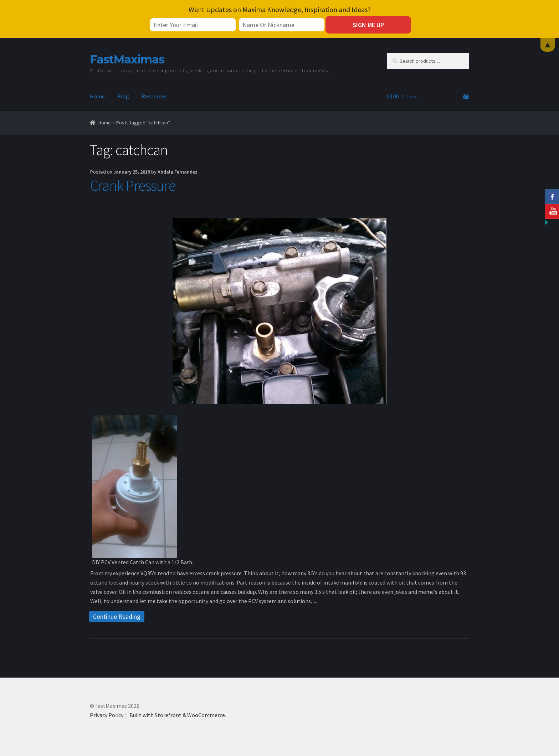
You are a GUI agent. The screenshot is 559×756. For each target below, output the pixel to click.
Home (97, 96)
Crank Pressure (133, 185)
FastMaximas (127, 59)
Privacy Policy (107, 715)
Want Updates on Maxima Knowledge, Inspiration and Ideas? (280, 9)
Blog (123, 96)
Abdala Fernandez (178, 172)
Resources (154, 96)
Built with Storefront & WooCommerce (177, 715)
